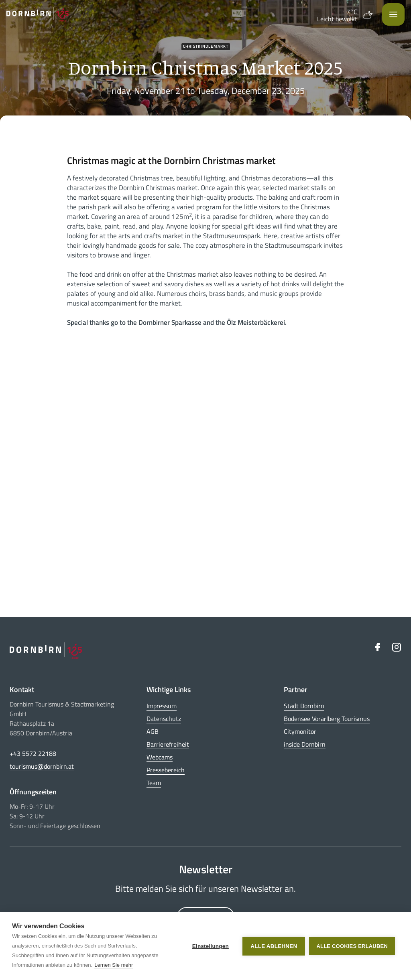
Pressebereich (166, 770)
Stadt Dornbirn (304, 706)
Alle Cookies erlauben (352, 946)
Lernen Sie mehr (114, 965)
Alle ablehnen (274, 946)
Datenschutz (164, 719)
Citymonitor (300, 731)
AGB (153, 731)
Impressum (162, 706)
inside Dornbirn (305, 744)
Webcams (160, 757)
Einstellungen (211, 946)
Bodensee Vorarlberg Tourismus (327, 719)
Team (154, 783)
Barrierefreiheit (168, 744)
